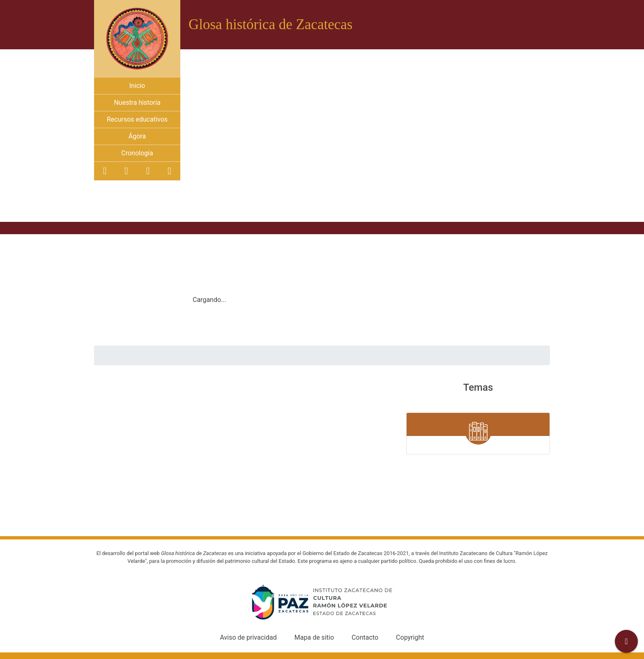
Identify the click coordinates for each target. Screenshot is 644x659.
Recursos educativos (137, 119)
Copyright (410, 637)
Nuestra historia (137, 103)
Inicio (137, 86)
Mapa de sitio (314, 637)
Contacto (365, 637)
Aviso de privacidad (248, 637)
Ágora (137, 136)
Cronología (137, 153)
